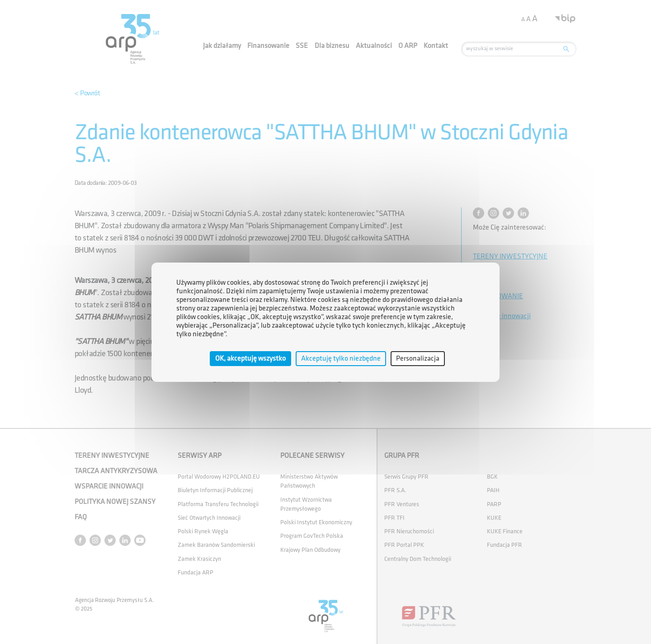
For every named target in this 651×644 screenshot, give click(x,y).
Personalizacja (418, 358)
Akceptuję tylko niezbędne (341, 358)
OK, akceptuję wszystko (250, 358)
